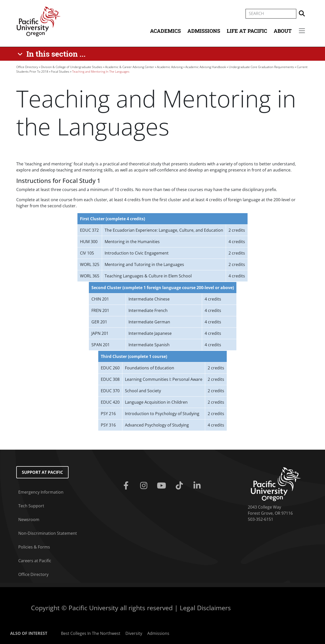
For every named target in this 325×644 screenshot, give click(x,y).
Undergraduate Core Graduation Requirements (261, 67)
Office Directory (27, 67)
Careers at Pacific (35, 561)
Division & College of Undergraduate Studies (72, 67)
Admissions (204, 31)
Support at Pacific (42, 472)
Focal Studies (60, 72)
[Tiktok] (180, 486)
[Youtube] (162, 486)
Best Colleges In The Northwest (91, 633)
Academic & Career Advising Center (130, 67)
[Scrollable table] (162, 247)
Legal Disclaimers (205, 608)
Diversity (134, 633)
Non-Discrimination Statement (48, 533)
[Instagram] (145, 486)
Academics (165, 31)
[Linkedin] (198, 486)
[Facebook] (127, 486)
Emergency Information (41, 492)
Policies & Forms (34, 547)
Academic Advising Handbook (206, 67)
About (283, 31)
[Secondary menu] (302, 31)
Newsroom (29, 520)
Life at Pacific (247, 31)
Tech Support (31, 506)
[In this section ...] (52, 54)
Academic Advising (170, 67)
